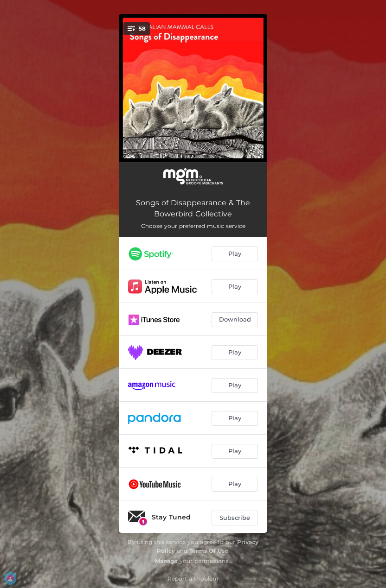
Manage (166, 561)
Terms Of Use (209, 551)
